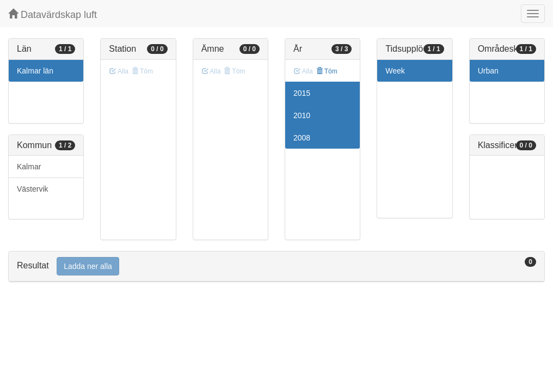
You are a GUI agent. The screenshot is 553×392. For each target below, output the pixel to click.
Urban (488, 71)
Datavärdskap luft (53, 14)
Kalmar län (35, 71)
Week (395, 71)
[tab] (276, 267)
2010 (302, 115)
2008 (302, 138)
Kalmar (29, 167)
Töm (327, 71)
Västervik (33, 189)
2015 (302, 93)
